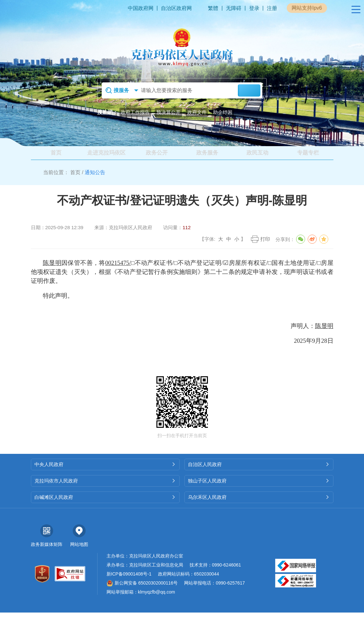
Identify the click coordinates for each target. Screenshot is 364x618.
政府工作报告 (135, 112)
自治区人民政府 (259, 470)
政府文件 (197, 112)
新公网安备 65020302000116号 (142, 588)
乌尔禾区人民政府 (259, 503)
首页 (75, 178)
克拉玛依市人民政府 (105, 486)
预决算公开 (168, 112)
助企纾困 (223, 112)
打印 (265, 244)
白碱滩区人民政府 (105, 503)
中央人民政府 (105, 470)
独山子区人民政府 (259, 486)
